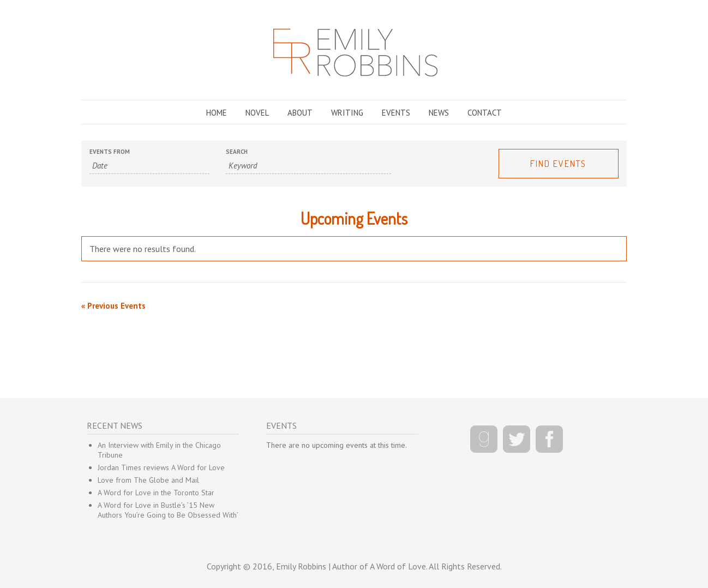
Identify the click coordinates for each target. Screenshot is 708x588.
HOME (217, 113)
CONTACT (485, 113)
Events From (110, 152)
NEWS (439, 113)
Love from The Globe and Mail (148, 480)
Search (237, 152)
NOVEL (257, 113)
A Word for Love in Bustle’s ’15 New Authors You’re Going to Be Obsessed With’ (168, 510)
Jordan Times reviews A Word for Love (161, 467)
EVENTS (396, 113)
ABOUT (300, 113)
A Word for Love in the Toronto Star (156, 493)
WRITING (347, 113)
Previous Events (113, 306)
